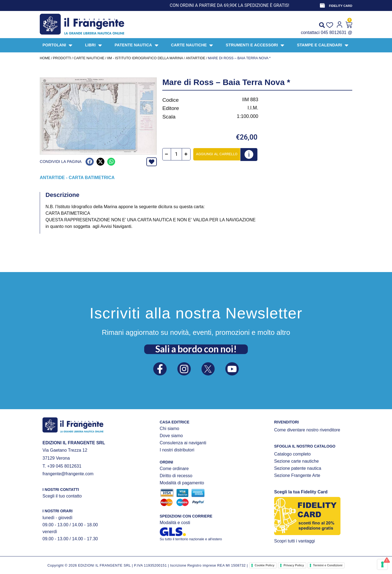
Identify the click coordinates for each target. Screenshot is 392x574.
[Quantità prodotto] (176, 154)
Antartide (196, 58)
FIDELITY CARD (341, 6)
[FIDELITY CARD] (322, 5)
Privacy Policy (294, 565)
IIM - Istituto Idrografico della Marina (145, 58)
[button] (90, 162)
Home (45, 58)
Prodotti (62, 58)
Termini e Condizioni (328, 565)
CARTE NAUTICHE (89, 58)
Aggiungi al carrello (217, 154)
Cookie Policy (265, 565)
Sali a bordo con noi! (196, 349)
